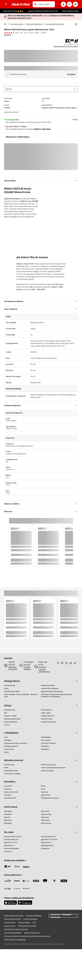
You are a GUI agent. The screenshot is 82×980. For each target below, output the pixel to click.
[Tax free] (7, 726)
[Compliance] (45, 748)
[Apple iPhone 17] (9, 847)
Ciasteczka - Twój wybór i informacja (63, 917)
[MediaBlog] (8, 742)
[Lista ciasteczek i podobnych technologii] (16, 931)
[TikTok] (76, 665)
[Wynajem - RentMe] (10, 717)
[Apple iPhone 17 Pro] (11, 844)
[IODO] (34, 924)
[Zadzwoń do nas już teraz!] (13, 669)
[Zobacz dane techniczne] (11, 113)
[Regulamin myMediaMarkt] (34, 917)
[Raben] (26, 868)
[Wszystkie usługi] (46, 720)
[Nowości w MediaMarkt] (12, 850)
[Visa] (36, 882)
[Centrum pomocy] (10, 687)
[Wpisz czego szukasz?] (35, 4)
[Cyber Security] (9, 751)
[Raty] (6, 714)
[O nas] (6, 739)
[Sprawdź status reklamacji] (50, 690)
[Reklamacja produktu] (48, 687)
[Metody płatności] (47, 711)
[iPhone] (43, 788)
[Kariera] (6, 754)
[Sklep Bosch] (8, 816)
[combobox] (46, 4)
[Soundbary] (8, 796)
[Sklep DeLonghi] (46, 816)
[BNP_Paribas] (26, 882)
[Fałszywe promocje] (10, 924)
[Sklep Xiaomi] (45, 813)
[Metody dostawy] (10, 711)
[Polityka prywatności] (24, 924)
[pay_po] (17, 882)
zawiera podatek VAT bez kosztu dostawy (66, 46)
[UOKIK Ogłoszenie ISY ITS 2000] (27, 927)
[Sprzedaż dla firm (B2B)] (12, 693)
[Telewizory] (8, 791)
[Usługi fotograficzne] (48, 717)
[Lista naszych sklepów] (48, 745)
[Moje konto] (63, 4)
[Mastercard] (45, 882)
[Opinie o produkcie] (11, 33)
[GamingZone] (45, 850)
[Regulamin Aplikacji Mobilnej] (12, 921)
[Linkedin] (72, 665)
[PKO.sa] (17, 890)
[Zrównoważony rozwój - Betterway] (15, 745)
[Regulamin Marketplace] (30, 921)
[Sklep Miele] (8, 825)
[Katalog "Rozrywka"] (47, 772)
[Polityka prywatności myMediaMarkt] (15, 941)
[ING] (7, 890)
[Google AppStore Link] (25, 904)
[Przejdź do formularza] (29, 669)
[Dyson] (43, 791)
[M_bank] (64, 882)
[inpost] (17, 868)
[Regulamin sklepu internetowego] (52, 693)
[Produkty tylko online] (11, 772)
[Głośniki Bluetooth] (10, 799)
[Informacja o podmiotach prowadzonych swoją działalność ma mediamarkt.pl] (59, 697)
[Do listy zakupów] (69, 4)
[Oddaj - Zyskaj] (46, 714)
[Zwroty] (6, 690)
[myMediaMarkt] (46, 739)
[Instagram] (67, 665)
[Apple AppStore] (10, 904)
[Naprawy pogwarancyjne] (12, 720)
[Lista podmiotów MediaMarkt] (13, 934)
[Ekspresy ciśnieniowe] (11, 794)
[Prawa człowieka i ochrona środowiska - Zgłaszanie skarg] (23, 697)
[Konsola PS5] (8, 788)
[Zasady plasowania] (10, 927)
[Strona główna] (6, 24)
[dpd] (7, 868)
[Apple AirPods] (46, 796)
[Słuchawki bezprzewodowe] (50, 799)
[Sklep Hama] (8, 822)
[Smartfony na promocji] (48, 766)
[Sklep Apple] (8, 813)
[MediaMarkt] (20, 4)
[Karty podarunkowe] (11, 723)
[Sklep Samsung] (46, 825)
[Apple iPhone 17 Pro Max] (49, 841)
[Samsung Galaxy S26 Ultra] (13, 838)
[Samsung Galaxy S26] (11, 841)
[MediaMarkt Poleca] (47, 847)
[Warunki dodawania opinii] (32, 934)
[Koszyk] (75, 4)
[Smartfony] (44, 794)
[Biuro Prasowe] (46, 742)
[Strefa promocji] (9, 766)
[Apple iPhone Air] (46, 844)
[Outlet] (6, 769)
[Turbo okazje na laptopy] (12, 775)
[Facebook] (59, 665)
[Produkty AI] (8, 853)
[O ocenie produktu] (21, 33)
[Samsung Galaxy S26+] (48, 838)
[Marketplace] (45, 751)
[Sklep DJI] (7, 819)
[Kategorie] (6, 4)
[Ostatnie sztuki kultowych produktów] (53, 769)
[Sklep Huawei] (45, 822)
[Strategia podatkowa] (11, 748)
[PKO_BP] (54, 882)
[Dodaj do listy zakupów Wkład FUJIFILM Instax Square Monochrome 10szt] (76, 24)
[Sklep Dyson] (45, 819)
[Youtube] (63, 665)
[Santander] (26, 890)
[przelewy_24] (7, 882)
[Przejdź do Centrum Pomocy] (45, 672)
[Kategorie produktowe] (48, 723)
